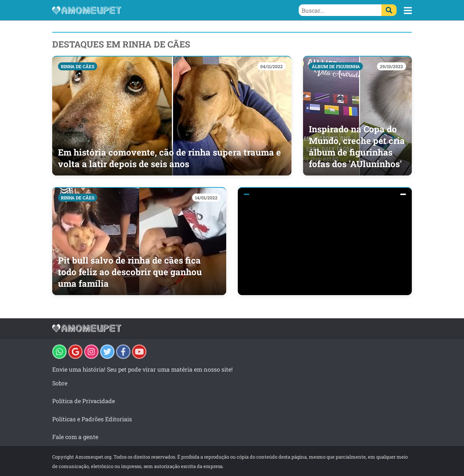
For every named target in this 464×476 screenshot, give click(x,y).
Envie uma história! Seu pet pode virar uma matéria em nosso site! (142, 369)
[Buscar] (389, 10)
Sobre (60, 383)
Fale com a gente (75, 437)
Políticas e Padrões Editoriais (92, 419)
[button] (408, 11)
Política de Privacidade (84, 401)
